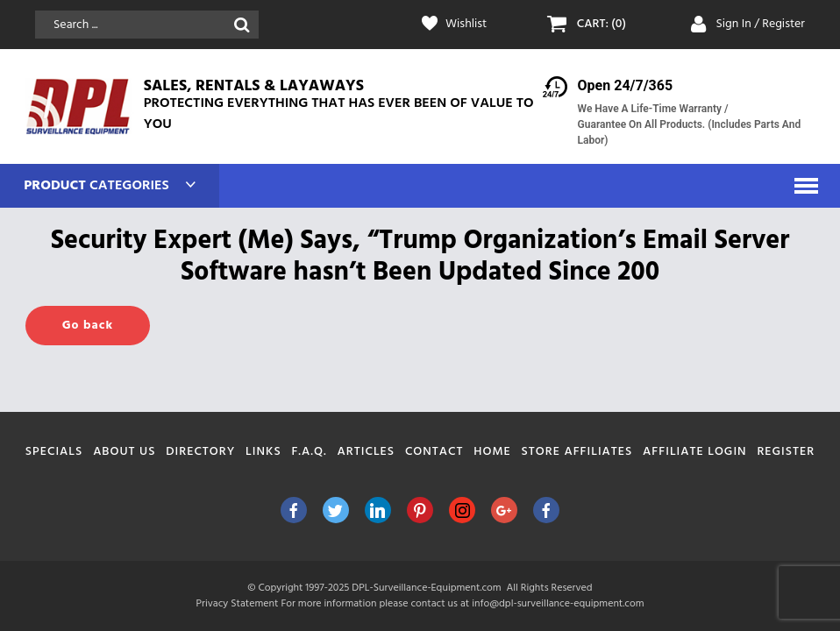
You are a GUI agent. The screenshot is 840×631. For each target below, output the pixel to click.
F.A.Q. (309, 452)
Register (786, 452)
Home (492, 452)
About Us (124, 452)
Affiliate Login (695, 452)
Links (263, 452)
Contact (434, 452)
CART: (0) (602, 25)
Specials (54, 452)
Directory (200, 452)
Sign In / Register (760, 24)
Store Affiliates (577, 452)
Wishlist (466, 25)
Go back (88, 326)
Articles (367, 452)
